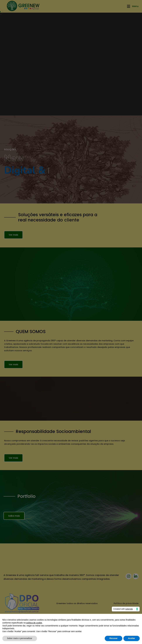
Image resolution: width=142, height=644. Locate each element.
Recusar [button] (113, 638)
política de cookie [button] (34, 623)
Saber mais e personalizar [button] (20, 638)
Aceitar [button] (132, 638)
